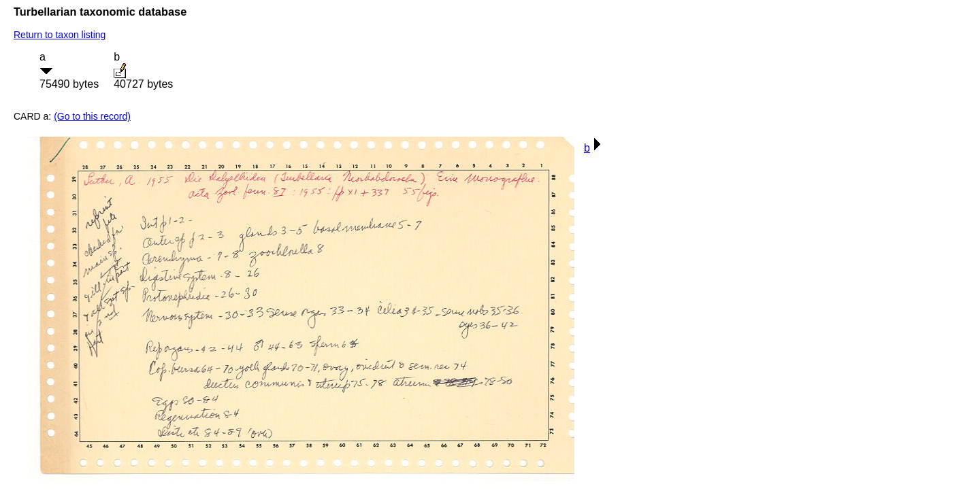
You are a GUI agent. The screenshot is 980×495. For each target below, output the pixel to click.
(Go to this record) (92, 116)
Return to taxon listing (60, 35)
